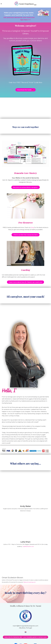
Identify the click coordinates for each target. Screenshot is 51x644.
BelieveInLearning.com (30, 582)
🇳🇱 (25, 632)
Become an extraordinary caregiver (26, 187)
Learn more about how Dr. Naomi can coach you (25, 282)
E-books (9, 227)
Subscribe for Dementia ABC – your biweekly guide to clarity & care (25, 637)
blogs (32, 227)
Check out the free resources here (26, 235)
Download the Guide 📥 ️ (26, 90)
